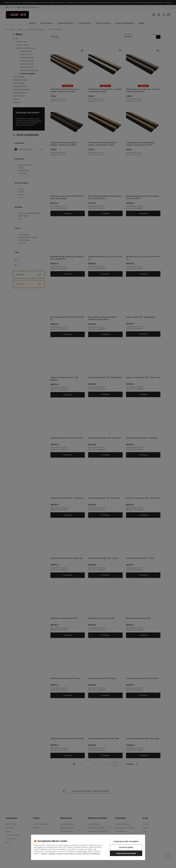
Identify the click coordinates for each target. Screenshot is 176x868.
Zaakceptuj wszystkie (126, 853)
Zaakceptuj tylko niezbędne (126, 841)
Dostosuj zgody (126, 847)
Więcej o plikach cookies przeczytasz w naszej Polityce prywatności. (71, 853)
